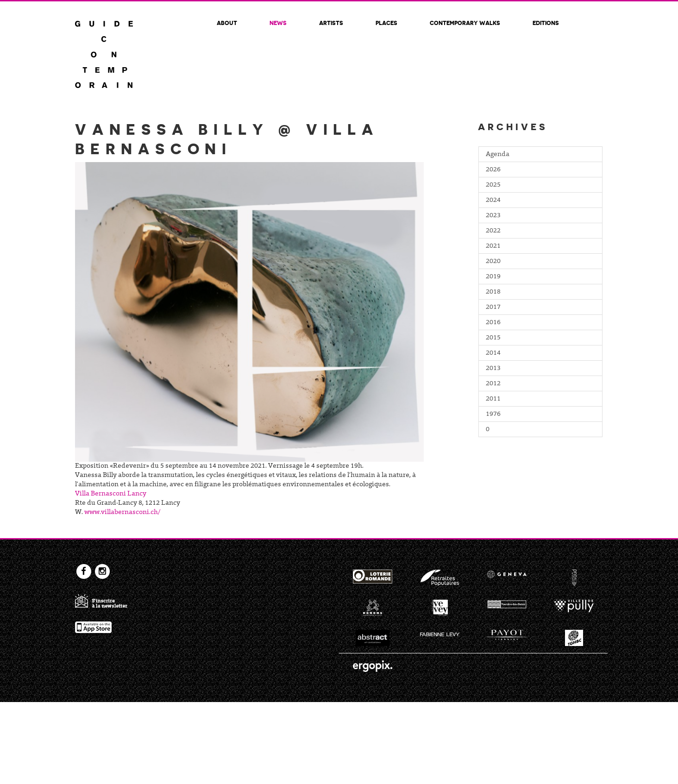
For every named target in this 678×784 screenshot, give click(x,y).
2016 (493, 323)
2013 (493, 369)
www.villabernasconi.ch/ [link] (122, 513)
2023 (493, 216)
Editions (546, 23)
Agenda (498, 155)
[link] (111, 494)
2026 (493, 170)
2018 (493, 292)
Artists (331, 23)
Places (386, 23)
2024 (493, 201)
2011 (493, 399)
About (227, 23)
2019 (493, 277)
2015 (493, 338)
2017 (493, 307)
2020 (493, 262)
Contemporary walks (465, 23)
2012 (493, 384)
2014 (493, 353)
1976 (493, 414)
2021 (493, 246)
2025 (493, 185)
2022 (493, 231)
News (278, 23)
